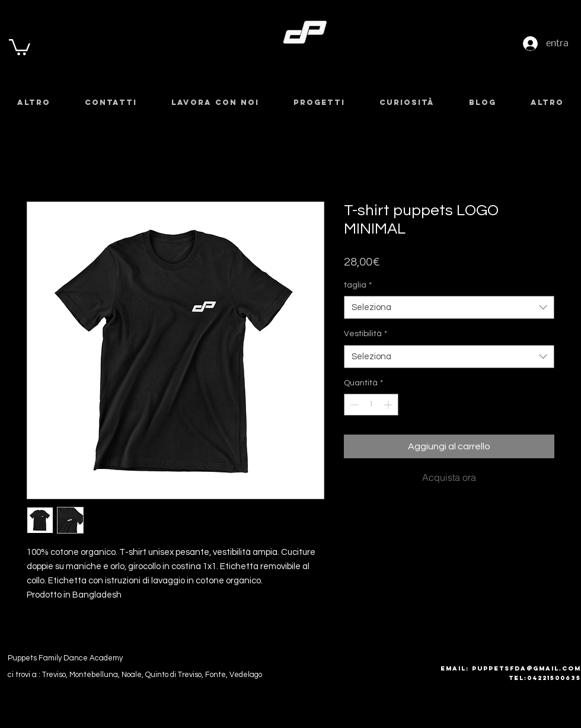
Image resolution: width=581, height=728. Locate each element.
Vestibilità (365, 334)
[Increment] (389, 405)
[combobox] (449, 307)
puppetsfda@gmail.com (526, 668)
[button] (20, 46)
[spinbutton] (371, 405)
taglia (358, 285)
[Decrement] (353, 405)
